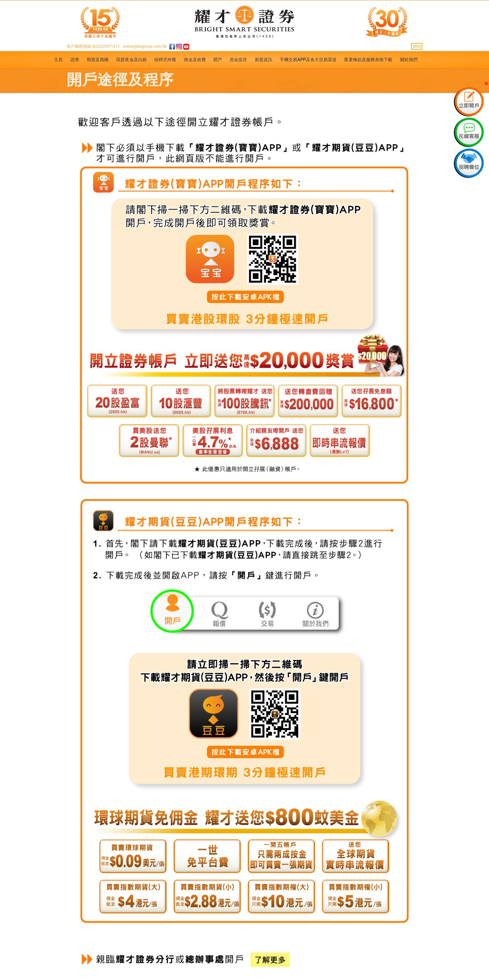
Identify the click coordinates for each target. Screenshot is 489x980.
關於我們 (409, 60)
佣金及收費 (195, 60)
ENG (417, 46)
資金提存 (238, 60)
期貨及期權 (98, 60)
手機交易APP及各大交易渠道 (308, 60)
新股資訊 (264, 60)
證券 (75, 60)
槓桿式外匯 (165, 60)
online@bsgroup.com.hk (145, 46)
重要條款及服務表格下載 (368, 60)
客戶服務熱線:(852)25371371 (93, 46)
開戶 (218, 60)
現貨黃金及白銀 (131, 60)
